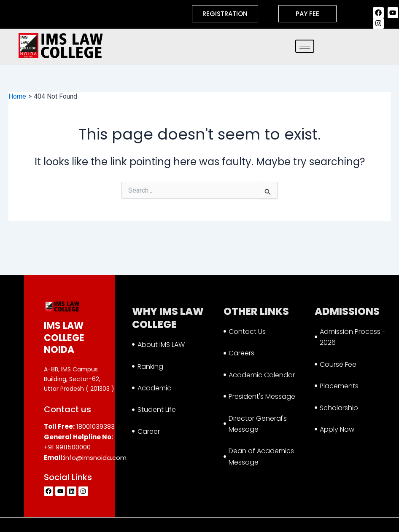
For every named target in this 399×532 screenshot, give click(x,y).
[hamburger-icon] (305, 46)
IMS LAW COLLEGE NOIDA (64, 338)
